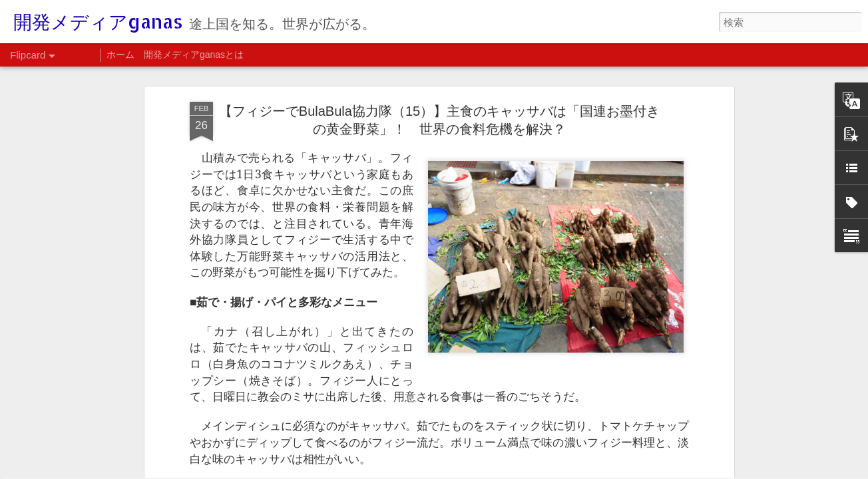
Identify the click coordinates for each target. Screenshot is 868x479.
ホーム (120, 55)
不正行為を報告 (723, 470)
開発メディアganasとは (194, 55)
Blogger (681, 470)
